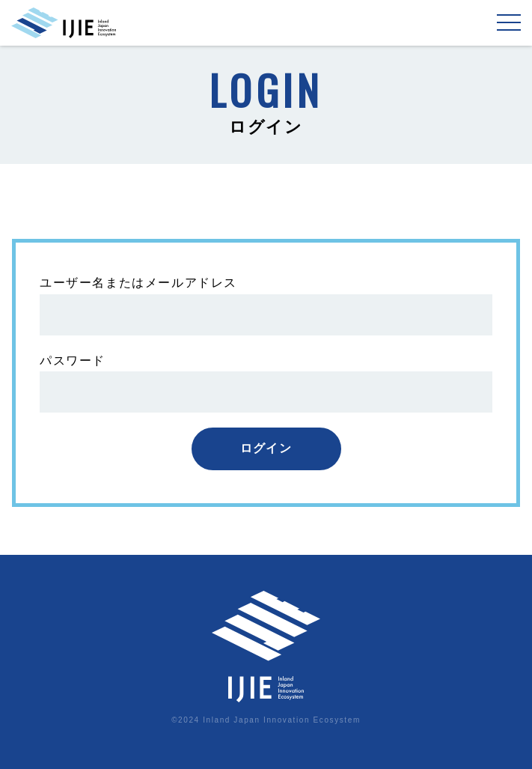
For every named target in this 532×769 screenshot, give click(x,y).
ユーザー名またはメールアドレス (138, 283)
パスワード (73, 361)
